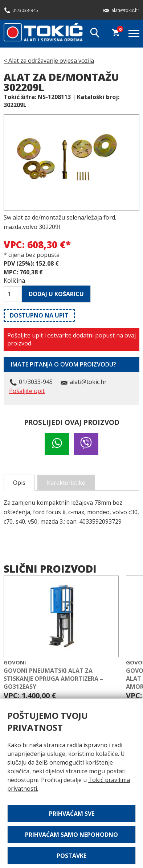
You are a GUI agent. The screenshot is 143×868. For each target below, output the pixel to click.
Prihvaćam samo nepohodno (71, 835)
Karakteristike (66, 483)
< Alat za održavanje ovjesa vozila (49, 61)
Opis (19, 483)
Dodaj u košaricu (56, 294)
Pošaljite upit (27, 391)
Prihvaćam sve (72, 814)
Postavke (71, 856)
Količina (13, 281)
